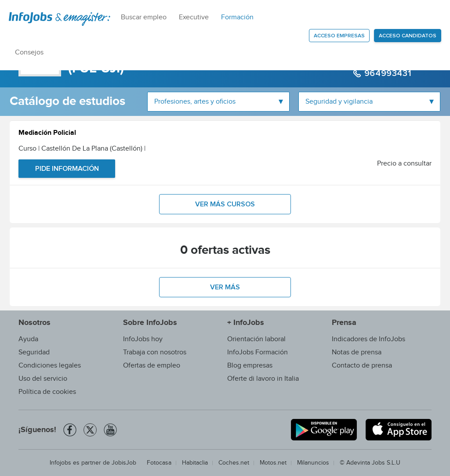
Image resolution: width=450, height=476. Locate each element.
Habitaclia (195, 463)
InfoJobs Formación (258, 352)
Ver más (225, 287)
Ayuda (28, 339)
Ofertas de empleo (152, 366)
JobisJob (124, 463)
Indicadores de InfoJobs (368, 339)
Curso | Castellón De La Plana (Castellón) (82, 149)
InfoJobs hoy (143, 339)
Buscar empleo (144, 17)
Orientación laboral (256, 339)
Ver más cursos (225, 204)
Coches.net (234, 463)
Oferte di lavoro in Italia (263, 379)
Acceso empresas (339, 36)
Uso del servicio (43, 379)
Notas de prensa (357, 352)
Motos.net (273, 463)
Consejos (29, 52)
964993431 (386, 73)
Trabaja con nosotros (155, 352)
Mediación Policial (47, 134)
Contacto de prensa (362, 366)
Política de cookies (47, 392)
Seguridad (34, 352)
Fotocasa (159, 463)
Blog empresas (250, 366)
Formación (237, 17)
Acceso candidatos (408, 36)
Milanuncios (313, 463)
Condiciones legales (50, 366)
